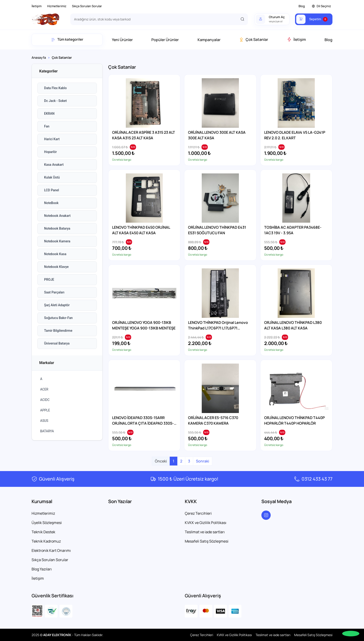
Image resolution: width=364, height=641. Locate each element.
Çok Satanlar (254, 39)
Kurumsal (42, 501)
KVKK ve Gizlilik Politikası (206, 523)
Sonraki (203, 461)
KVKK (191, 501)
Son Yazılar (120, 501)
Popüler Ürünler (165, 40)
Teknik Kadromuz (46, 541)
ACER (44, 389)
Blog (302, 6)
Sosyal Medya (276, 501)
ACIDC (45, 400)
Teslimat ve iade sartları (205, 532)
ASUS (44, 421)
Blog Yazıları (42, 569)
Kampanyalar (209, 40)
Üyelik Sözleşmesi (47, 523)
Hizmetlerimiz (57, 6)
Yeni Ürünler (122, 40)
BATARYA (47, 431)
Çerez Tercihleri (198, 513)
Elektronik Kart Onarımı (51, 550)
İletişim (37, 6)
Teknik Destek (43, 532)
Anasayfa (39, 57)
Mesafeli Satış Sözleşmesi (207, 541)
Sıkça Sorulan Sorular (87, 6)
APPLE (45, 410)
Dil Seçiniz (321, 6)
